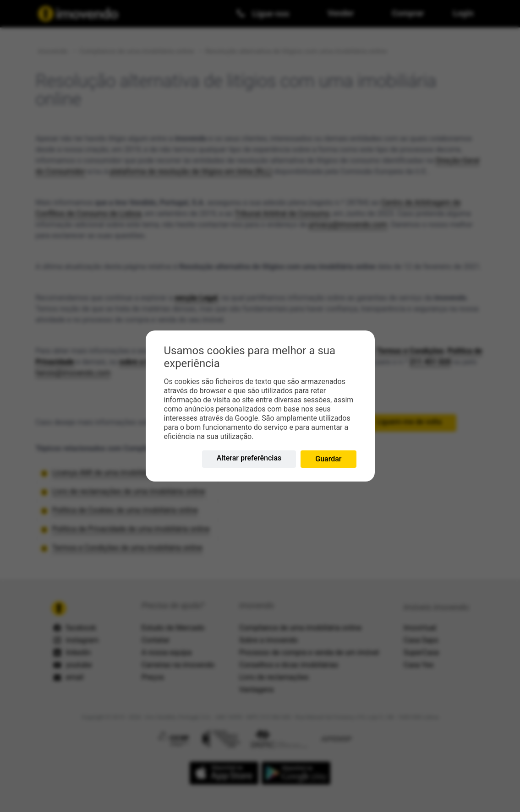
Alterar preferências (249, 458)
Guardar (328, 459)
